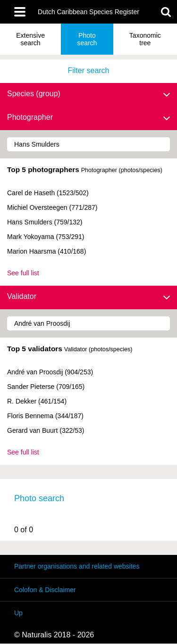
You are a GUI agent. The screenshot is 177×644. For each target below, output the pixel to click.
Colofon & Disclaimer (45, 590)
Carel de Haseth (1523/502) (48, 193)
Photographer (88, 118)
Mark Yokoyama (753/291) (46, 237)
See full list (23, 273)
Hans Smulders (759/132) (45, 222)
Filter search (88, 70)
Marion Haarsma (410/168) (46, 251)
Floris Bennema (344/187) (45, 416)
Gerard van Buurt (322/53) (46, 430)
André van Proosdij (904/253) (50, 372)
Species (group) (88, 94)
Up (18, 613)
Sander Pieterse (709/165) (46, 387)
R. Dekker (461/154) (37, 401)
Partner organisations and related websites (77, 566)
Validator (88, 297)
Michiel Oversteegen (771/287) (52, 207)
